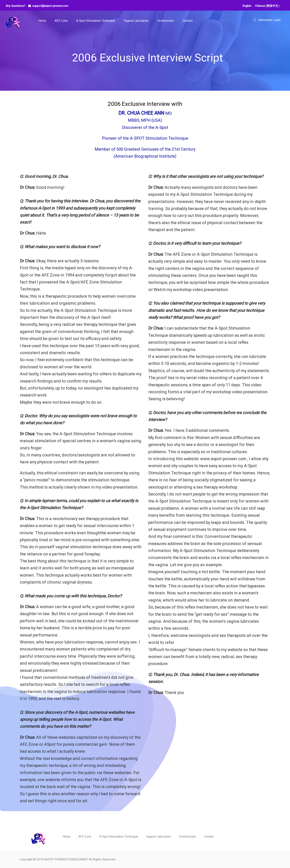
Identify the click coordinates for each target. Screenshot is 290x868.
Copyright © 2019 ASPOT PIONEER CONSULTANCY (54, 859)
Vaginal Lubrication (136, 21)
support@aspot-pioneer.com (50, 6)
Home (42, 21)
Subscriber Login (269, 20)
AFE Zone (61, 21)
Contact (188, 21)
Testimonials (165, 21)
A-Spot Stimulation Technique (96, 21)
